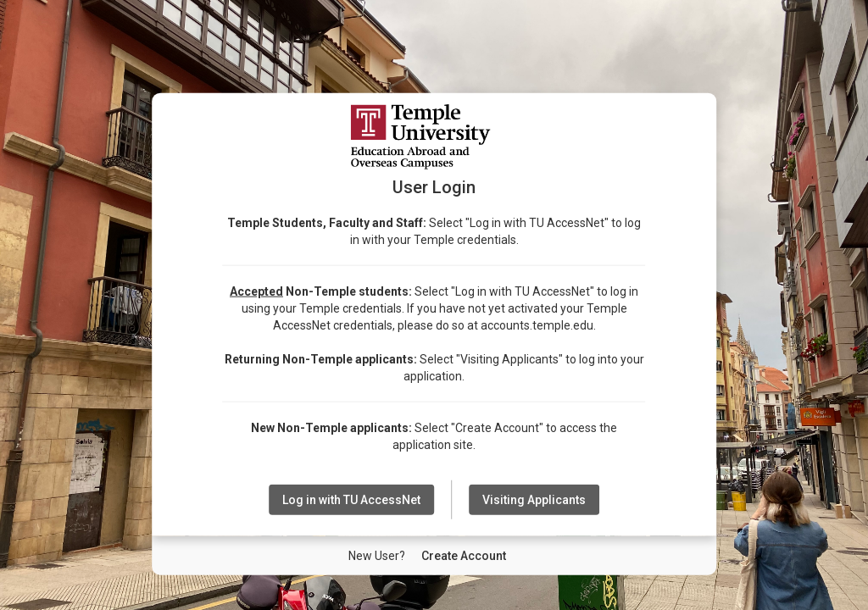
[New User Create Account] (464, 556)
